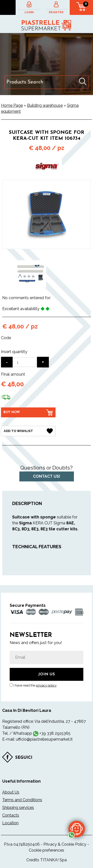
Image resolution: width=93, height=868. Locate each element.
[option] (31, 274)
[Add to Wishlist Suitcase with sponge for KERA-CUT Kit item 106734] (28, 431)
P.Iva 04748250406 (22, 844)
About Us (11, 792)
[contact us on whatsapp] (77, 829)
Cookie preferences (46, 850)
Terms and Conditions (22, 800)
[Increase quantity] (43, 362)
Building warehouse (45, 105)
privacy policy (46, 685)
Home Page (12, 105)
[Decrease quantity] (7, 362)
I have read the (35, 685)
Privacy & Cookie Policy (65, 844)
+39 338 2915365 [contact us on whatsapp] (55, 733)
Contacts (11, 815)
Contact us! (47, 476)
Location (10, 823)
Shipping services (18, 808)
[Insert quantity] (25, 362)
